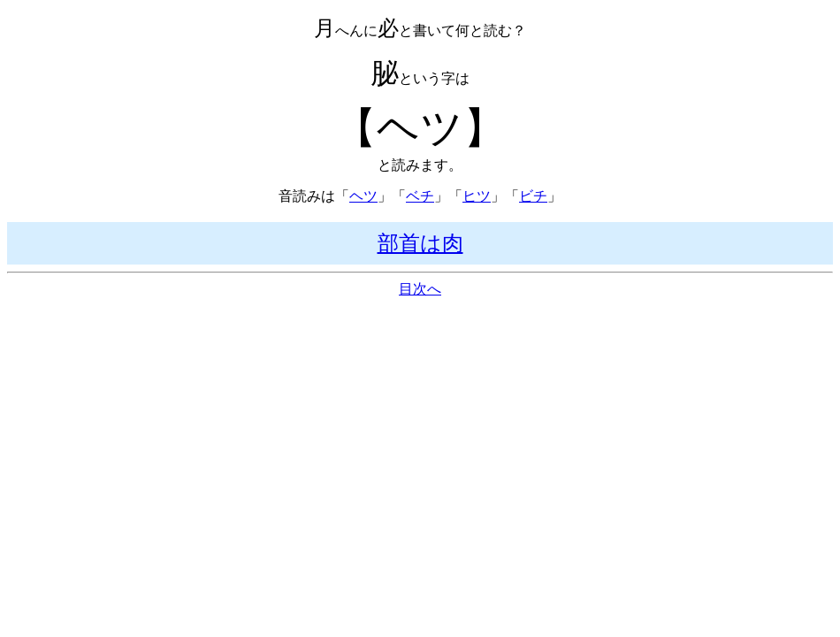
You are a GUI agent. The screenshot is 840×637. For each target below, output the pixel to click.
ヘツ (363, 196)
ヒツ (477, 196)
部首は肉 (420, 243)
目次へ (420, 289)
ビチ (533, 196)
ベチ (420, 196)
